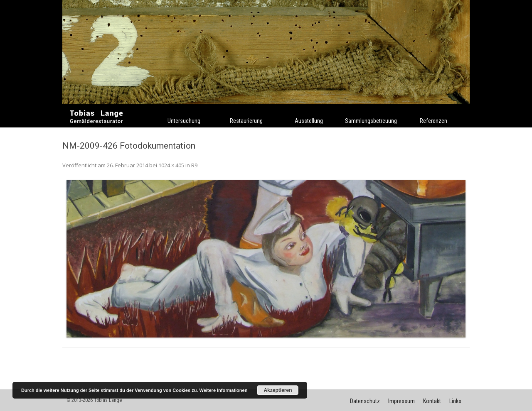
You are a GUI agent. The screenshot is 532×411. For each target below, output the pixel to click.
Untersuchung (184, 121)
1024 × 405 (171, 165)
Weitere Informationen (223, 390)
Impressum (401, 401)
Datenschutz (365, 401)
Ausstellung (309, 121)
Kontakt (432, 401)
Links (455, 401)
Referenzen (433, 121)
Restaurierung (246, 121)
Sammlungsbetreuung (371, 121)
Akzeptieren (278, 390)
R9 (194, 165)
